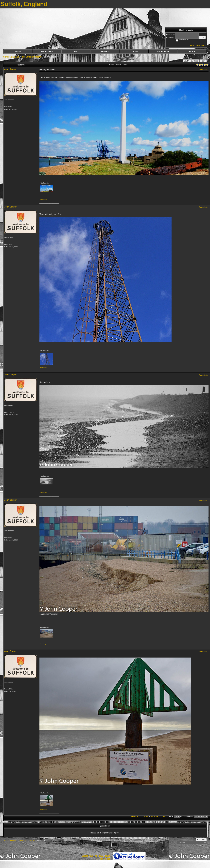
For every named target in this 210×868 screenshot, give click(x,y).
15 (147, 816)
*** (207, 819)
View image (43, 199)
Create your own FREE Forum (96, 856)
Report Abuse (104, 859)
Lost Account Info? (197, 45)
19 (157, 816)
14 (144, 816)
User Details (105, 51)
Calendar (134, 51)
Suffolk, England (11, 57)
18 (154, 816)
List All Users (47, 51)
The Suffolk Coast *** (32, 57)
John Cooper (10, 69)
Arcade (192, 51)
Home (18, 51)
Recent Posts (163, 51)
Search (76, 51)
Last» (164, 816)
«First (133, 816)
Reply (203, 61)
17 (152, 816)
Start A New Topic (191, 61)
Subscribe (201, 840)
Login (202, 37)
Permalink (203, 70)
